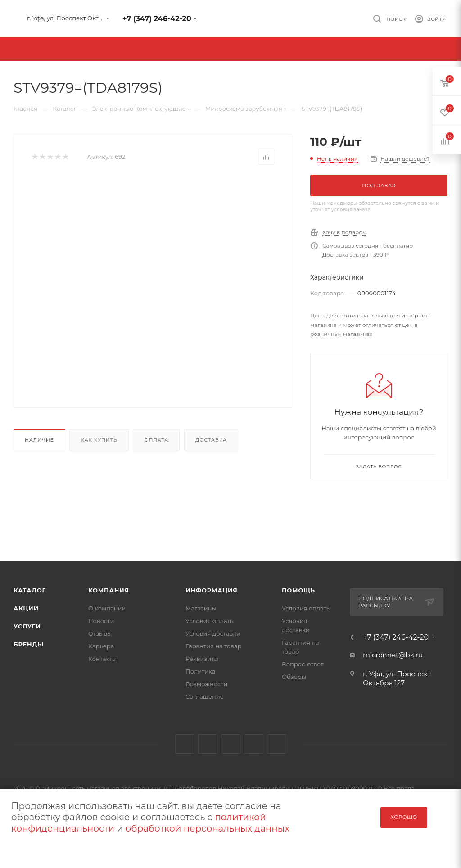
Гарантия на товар (214, 646)
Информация (212, 590)
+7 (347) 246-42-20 (157, 19)
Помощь (298, 590)
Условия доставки (213, 633)
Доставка (211, 440)
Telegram (208, 744)
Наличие (39, 440)
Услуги (27, 626)
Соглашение (205, 696)
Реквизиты (202, 659)
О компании (107, 608)
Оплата (156, 440)
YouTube (231, 744)
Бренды (29, 644)
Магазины (201, 608)
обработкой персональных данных (208, 828)
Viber (254, 744)
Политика (200, 671)
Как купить (99, 440)
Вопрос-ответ (303, 664)
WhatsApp (277, 744)
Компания (109, 590)
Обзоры (294, 677)
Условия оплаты (210, 621)
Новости (101, 621)
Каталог (30, 590)
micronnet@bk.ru (393, 655)
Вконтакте (185, 744)
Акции (26, 608)
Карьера (101, 646)
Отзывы (100, 633)
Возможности (206, 684)
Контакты (102, 659)
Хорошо (404, 817)
